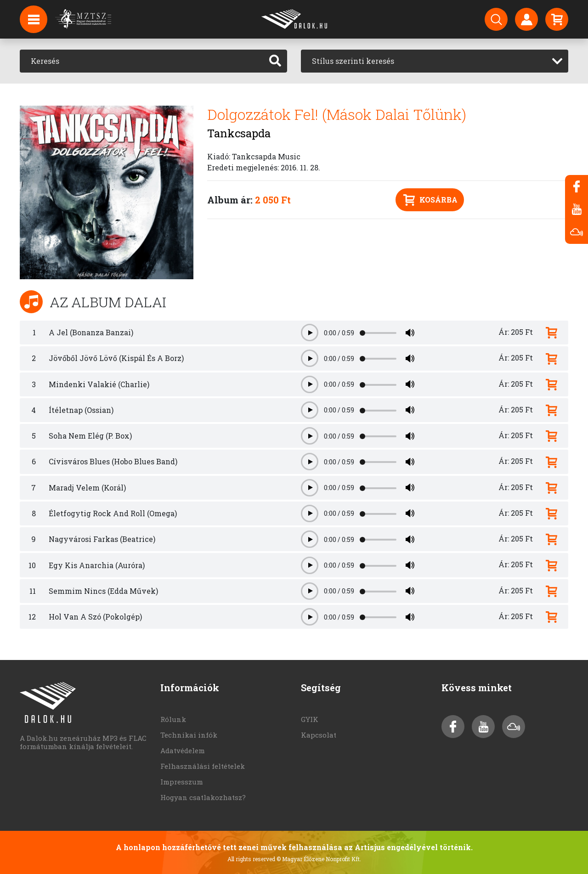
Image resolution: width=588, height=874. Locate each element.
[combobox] (435, 61)
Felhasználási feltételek (203, 766)
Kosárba (430, 200)
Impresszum (182, 782)
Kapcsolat (319, 735)
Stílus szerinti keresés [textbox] (353, 61)
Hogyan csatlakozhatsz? (203, 797)
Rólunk (173, 719)
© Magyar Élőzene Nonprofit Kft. (319, 859)
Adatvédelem (183, 750)
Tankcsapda (239, 133)
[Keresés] (142, 61)
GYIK (310, 719)
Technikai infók (189, 735)
